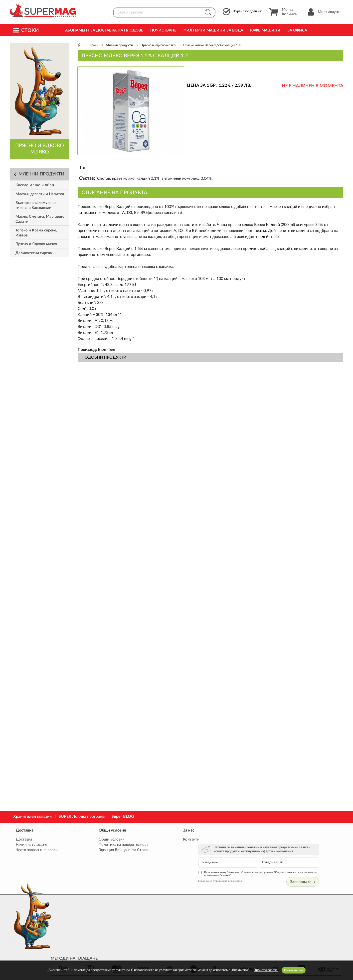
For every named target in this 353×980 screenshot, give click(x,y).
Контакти (168, 840)
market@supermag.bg (313, 922)
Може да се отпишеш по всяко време (249, 863)
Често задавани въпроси (36, 850)
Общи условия (100, 830)
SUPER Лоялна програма (82, 817)
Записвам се (327, 864)
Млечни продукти (119, 45)
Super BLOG (123, 817)
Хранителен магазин (32, 817)
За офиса (297, 30)
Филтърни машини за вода (213, 30)
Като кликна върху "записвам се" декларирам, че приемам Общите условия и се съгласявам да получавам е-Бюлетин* (284, 856)
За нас (165, 830)
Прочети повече (266, 970)
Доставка (24, 830)
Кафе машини (265, 30)
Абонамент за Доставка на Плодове (104, 30)
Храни (94, 45)
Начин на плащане (30, 845)
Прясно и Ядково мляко (158, 45)
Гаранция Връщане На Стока (111, 850)
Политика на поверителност (112, 845)
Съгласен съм (294, 970)
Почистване (163, 30)
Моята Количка (282, 12)
